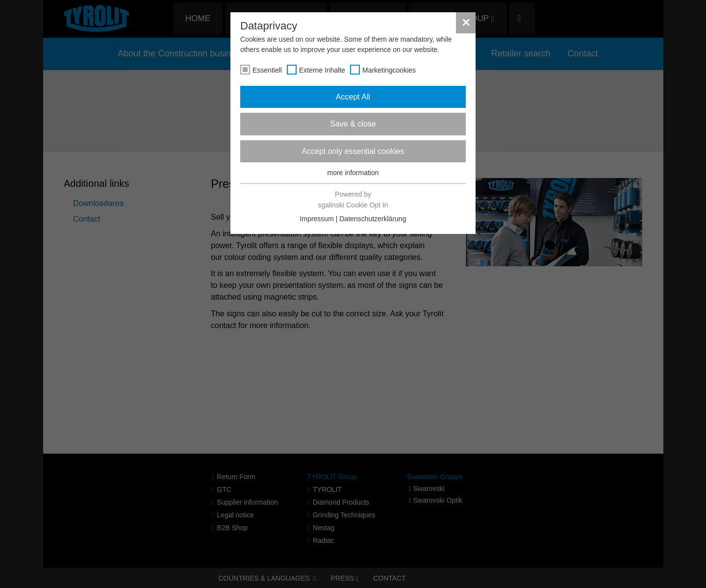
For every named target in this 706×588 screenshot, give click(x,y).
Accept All (353, 97)
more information (353, 173)
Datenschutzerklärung (373, 219)
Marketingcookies (389, 70)
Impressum (317, 219)
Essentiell (267, 70)
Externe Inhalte (322, 70)
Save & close (353, 124)
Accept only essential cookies (353, 151)
